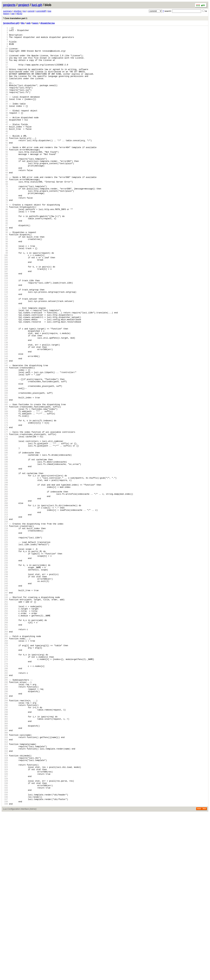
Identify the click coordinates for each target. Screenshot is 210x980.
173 (5, 508)
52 (5, 171)
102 (5, 310)
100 (5, 304)
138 (5, 410)
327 (5, 937)
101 (5, 307)
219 (5, 636)
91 (5, 279)
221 (5, 642)
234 (5, 678)
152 (5, 449)
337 (5, 965)
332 (5, 951)
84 (5, 260)
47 (5, 157)
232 (5, 672)
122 (5, 366)
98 (5, 299)
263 (5, 759)
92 (5, 282)
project (24, 5)
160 (5, 472)
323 (5, 926)
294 (5, 845)
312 (5, 895)
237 (5, 686)
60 (5, 193)
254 (5, 734)
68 (5, 215)
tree (49, 11)
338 (5, 968)
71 (5, 224)
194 (5, 566)
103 (5, 313)
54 (5, 176)
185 (5, 541)
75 (5, 235)
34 (5, 120)
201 (5, 586)
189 (5, 552)
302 (5, 867)
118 (5, 355)
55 (5, 179)
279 (5, 803)
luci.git (37, 5)
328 (5, 940)
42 (5, 143)
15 (5, 67)
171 (5, 502)
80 (5, 249)
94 (5, 288)
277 (5, 798)
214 (5, 622)
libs (23, 23)
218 (5, 633)
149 (5, 441)
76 (5, 237)
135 (5, 402)
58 (5, 187)
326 (5, 934)
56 (5, 182)
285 (5, 820)
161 (5, 474)
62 (5, 198)
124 (5, 371)
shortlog (17, 11)
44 (5, 148)
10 (5, 54)
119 (5, 357)
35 (5, 123)
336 (5, 962)
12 (5, 59)
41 (5, 140)
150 (5, 444)
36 (5, 126)
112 (5, 338)
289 (5, 831)
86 (5, 265)
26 (5, 98)
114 (5, 343)
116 (5, 349)
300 (5, 862)
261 (5, 753)
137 (5, 408)
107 (5, 324)
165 (5, 486)
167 (5, 491)
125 (5, 374)
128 (5, 382)
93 (5, 285)
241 (5, 697)
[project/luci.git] (11, 23)
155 (5, 458)
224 (5, 650)
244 (5, 706)
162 (5, 477)
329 (5, 943)
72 (5, 226)
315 (5, 904)
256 (5, 739)
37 (5, 129)
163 (5, 480)
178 (5, 522)
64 (5, 204)
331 (5, 948)
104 (5, 316)
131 (5, 391)
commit (31, 11)
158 (5, 466)
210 (5, 611)
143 (5, 424)
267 (5, 770)
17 (5, 73)
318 (5, 912)
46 (5, 154)
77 (5, 240)
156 (5, 460)
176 (5, 516)
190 (5, 555)
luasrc (35, 23)
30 (5, 109)
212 (5, 617)
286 (5, 823)
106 (5, 321)
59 (5, 190)
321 (5, 920)
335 (5, 959)
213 (5, 619)
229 (5, 664)
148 (5, 438)
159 (5, 469)
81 (5, 251)
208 (5, 605)
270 (5, 778)
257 (5, 742)
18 (5, 76)
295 (5, 848)
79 (5, 246)
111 (5, 335)
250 (5, 722)
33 (5, 118)
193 (5, 564)
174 (5, 511)
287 (5, 826)
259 (5, 748)
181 (5, 530)
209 (5, 608)
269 (5, 775)
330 (5, 945)
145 (5, 430)
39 (5, 134)
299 (5, 859)
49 (5, 162)
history (6, 14)
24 (5, 93)
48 (5, 159)
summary (7, 11)
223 (5, 647)
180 (5, 527)
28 (5, 104)
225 (5, 653)
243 (5, 703)
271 (5, 781)
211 (5, 614)
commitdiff (41, 11)
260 (5, 750)
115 (5, 346)
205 (5, 597)
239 (5, 692)
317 (5, 909)
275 (5, 792)
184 (5, 539)
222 (5, 644)
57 (5, 185)
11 (5, 56)
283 (5, 814)
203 (5, 591)
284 (5, 817)
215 (5, 625)
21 (5, 84)
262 (5, 756)
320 (5, 918)
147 (5, 435)
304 (5, 873)
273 (5, 787)
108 (5, 327)
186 (5, 544)
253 (5, 731)
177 (5, 519)
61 (5, 196)
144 (5, 427)
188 (5, 550)
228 (5, 661)
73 (5, 229)
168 (5, 494)
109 (5, 329)
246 (5, 711)
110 (5, 332)
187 (5, 547)
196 (5, 572)
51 (5, 168)
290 (5, 834)
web (28, 23)
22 (5, 87)
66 (5, 210)
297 (5, 854)
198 (5, 578)
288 (5, 828)
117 (5, 352)
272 (5, 784)
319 (5, 915)
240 (5, 695)
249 (5, 720)
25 (5, 95)
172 (5, 505)
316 (5, 906)
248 (5, 717)
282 (5, 812)
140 (5, 416)
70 (5, 221)
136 (5, 405)
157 (5, 463)
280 (5, 806)
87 (5, 268)
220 (5, 639)
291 (5, 837)
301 (5, 865)
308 (5, 884)
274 (5, 789)
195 (5, 569)
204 (5, 594)
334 (5, 957)
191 (5, 558)
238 (5, 689)
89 (5, 274)
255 (5, 736)
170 (5, 500)
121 (5, 363)
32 (5, 115)
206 (5, 600)
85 (5, 263)
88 (5, 271)
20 (5, 81)
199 (5, 580)
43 (5, 146)
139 (5, 413)
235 (5, 681)
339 (5, 971)
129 (5, 385)
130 (5, 388)
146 (5, 433)
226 (5, 656)
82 (5, 254)
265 (5, 764)
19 (5, 79)
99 (5, 302)
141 (5, 419)
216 (5, 628)
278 (5, 801)
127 (5, 380)
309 (5, 887)
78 (5, 243)
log (24, 11)
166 (5, 488)
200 (5, 583)
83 (5, 257)
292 (5, 840)
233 (5, 675)
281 (5, 809)
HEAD (19, 14)
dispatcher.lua (47, 23)
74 (5, 232)
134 (5, 399)
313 (5, 898)
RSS (204, 975)
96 (5, 293)
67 (5, 212)
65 (5, 207)
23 (5, 90)
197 (5, 575)
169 (5, 497)
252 (5, 728)
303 (5, 870)
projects (9, 5)
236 (5, 683)
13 (5, 62)
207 (5, 603)
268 (5, 773)
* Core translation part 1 (15, 18)
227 (5, 658)
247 (5, 714)
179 (5, 525)
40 (5, 137)
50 (5, 165)
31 (5, 112)
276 (5, 795)
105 (5, 318)
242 (5, 700)
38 (5, 132)
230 (5, 667)
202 (5, 589)
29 (5, 106)
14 (5, 65)
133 (5, 396)
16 (5, 70)
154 (5, 455)
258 (5, 745)
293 (5, 842)
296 (5, 851)
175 (5, 513)
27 (5, 101)
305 (5, 876)
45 (5, 151)
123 (5, 369)
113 (5, 341)
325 (5, 932)
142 (5, 421)
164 (5, 483)
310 (5, 890)
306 (5, 879)
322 (5, 923)
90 (5, 277)
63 (5, 201)
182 (5, 533)
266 (5, 767)
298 (5, 856)
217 (5, 631)
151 (5, 447)
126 (5, 377)
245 (5, 709)
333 (5, 954)
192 (5, 561)
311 (5, 893)
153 (5, 452)
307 (5, 881)
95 (5, 290)
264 (5, 762)
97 (5, 296)
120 (5, 360)
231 (5, 670)
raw (13, 14)
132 (5, 394)
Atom (199, 975)
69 (5, 218)
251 (5, 725)
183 (5, 536)
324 (5, 929)
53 (5, 173)
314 (5, 901)
